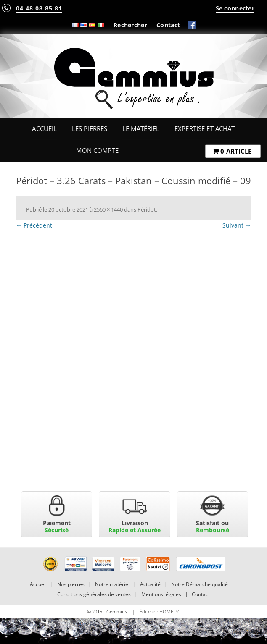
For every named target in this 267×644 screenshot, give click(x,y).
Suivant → (237, 225)
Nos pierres (71, 584)
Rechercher (130, 25)
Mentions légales (161, 594)
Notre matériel (112, 584)
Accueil (44, 128)
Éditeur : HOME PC (160, 611)
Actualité (150, 584)
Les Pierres (90, 128)
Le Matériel (141, 128)
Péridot (147, 209)
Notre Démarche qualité (200, 584)
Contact (168, 25)
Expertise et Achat (205, 128)
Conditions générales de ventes (94, 594)
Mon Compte (97, 150)
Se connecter (235, 8)
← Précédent (34, 225)
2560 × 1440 (108, 209)
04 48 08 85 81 (39, 8)
